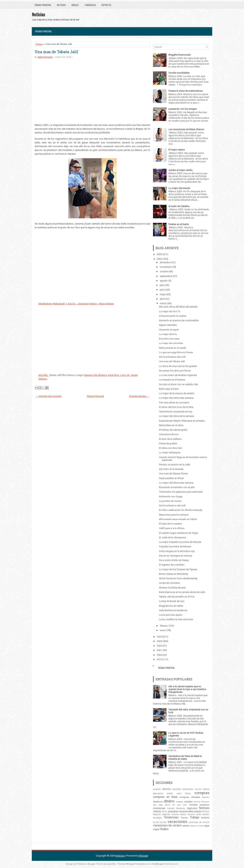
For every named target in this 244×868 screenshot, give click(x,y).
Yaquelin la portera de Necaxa (175, 546)
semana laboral (179, 814)
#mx (116, 375)
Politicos (206, 812)
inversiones (159, 808)
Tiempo (184, 818)
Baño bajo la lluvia (169, 389)
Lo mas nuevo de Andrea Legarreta (178, 375)
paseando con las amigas (183, 109)
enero (163, 630)
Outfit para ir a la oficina (172, 528)
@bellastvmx (45, 304)
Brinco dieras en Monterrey (174, 574)
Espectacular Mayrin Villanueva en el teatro (182, 421)
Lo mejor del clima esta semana (176, 398)
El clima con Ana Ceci (171, 448)
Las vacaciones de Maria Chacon (186, 129)
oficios (164, 812)
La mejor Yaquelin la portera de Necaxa (180, 542)
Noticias (61, 5)
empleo (189, 802)
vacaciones (177, 822)
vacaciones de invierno (199, 822)
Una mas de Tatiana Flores (173, 474)
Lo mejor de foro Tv (170, 311)
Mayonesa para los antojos (174, 515)
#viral (111, 375)
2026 (159, 254)
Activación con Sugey (171, 496)
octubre (164, 271)
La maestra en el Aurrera (172, 380)
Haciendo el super (169, 330)
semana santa (194, 814)
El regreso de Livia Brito (172, 565)
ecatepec (180, 802)
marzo (163, 303)
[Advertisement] (92, 91)
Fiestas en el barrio (179, 224)
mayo (163, 294)
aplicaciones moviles (192, 789)
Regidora (157, 814)
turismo (205, 818)
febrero (164, 626)
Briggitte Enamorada (180, 55)
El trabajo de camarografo (173, 430)
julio (162, 285)
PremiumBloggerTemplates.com (134, 864)
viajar (207, 826)
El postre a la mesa (169, 339)
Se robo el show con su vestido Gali (178, 384)
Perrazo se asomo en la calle (175, 465)
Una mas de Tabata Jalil (56, 52)
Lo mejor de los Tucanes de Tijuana (178, 569)
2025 (159, 259)
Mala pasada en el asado (173, 348)
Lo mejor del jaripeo (170, 453)
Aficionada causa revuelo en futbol (178, 519)
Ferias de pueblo (168, 443)
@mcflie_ (43, 375)
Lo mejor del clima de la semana (177, 416)
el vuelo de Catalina (179, 206)
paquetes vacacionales (181, 811)
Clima (188, 793)
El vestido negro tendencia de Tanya (178, 533)
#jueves (88, 375)
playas (198, 811)
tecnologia (157, 818)
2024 (159, 637)
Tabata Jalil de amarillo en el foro (177, 597)
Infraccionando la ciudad (173, 316)
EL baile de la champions (173, 537)
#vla (95, 375)
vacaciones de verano (167, 826)
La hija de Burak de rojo (172, 601)
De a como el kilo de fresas (174, 560)
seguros (166, 814)
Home (39, 44)
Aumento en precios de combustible (179, 320)
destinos (158, 802)
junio (162, 290)
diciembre (165, 262)
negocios (192, 808)
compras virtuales (190, 797)
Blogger (144, 856)
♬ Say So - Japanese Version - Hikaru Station (90, 304)
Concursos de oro (169, 434)
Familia (197, 802)
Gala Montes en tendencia (173, 610)
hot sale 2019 (162, 805)
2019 (159, 659)
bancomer (158, 793)
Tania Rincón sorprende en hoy (176, 412)
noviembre (166, 267)
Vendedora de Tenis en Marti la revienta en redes (185, 758)
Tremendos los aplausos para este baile (181, 492)
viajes (156, 829)
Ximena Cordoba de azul (172, 588)
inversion (205, 805)
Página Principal (43, 5)
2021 (159, 650)
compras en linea (165, 797)
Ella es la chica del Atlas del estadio (178, 307)
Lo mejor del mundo (179, 188)
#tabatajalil (59, 304)
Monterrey (181, 808)
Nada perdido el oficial (171, 478)
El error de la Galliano (170, 439)
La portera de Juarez (170, 501)
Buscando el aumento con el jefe (177, 487)
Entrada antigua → (139, 396)
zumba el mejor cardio (181, 170)
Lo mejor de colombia (171, 343)
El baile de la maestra (170, 524)
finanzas (205, 802)
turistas (163, 822)
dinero (169, 801)
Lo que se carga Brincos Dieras (176, 352)
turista (156, 822)
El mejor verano (177, 150)
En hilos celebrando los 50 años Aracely (181, 510)
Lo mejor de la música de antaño (177, 393)
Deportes (106, 5)
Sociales (206, 814)
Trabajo (195, 817)
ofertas (157, 811)
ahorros (166, 789)
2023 (159, 641)
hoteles (194, 805)
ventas (186, 826)
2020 (159, 655)
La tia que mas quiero (171, 615)
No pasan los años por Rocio (175, 371)
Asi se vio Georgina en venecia (176, 556)
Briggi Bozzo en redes (171, 606)
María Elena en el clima (171, 425)
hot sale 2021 (180, 805)
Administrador (45, 57)
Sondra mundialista (179, 73)
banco (206, 789)
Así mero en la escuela (171, 469)
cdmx (179, 794)
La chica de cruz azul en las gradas (178, 366)
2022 (159, 646)
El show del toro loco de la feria (176, 407)
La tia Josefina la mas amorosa (176, 619)
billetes (170, 794)
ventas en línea (197, 826)
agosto (164, 281)
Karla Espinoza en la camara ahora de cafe (182, 592)
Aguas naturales (168, 325)
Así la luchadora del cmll (172, 357)
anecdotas (177, 789)
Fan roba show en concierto (174, 403)
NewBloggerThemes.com (165, 864)
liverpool (171, 808)
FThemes (81, 864)
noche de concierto (170, 583)
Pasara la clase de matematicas (186, 91)
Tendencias (90, 5)
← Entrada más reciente (49, 396)
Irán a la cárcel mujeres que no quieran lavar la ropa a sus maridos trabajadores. (187, 689)
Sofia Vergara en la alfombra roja (177, 551)
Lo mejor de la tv (168, 334)
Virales (75, 5)
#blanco (103, 375)
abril (162, 299)
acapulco (157, 789)
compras (202, 793)
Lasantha (111, 864)
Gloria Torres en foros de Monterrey (178, 578)
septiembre (166, 276)
